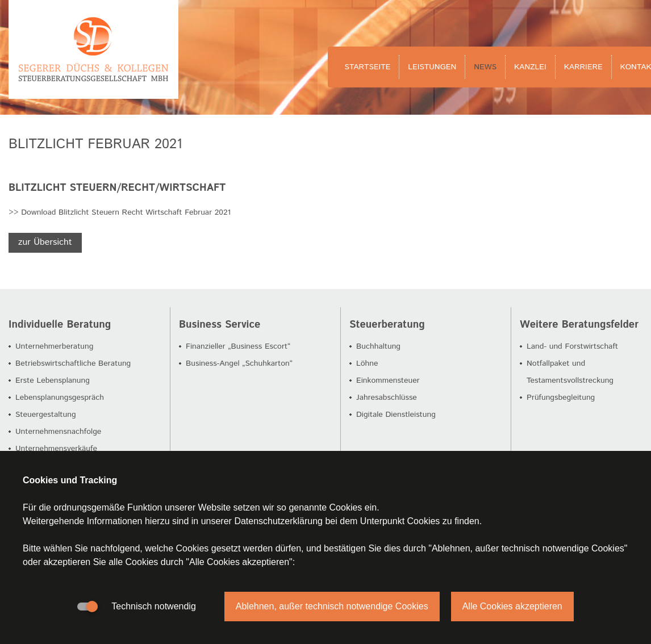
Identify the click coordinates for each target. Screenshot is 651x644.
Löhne (367, 363)
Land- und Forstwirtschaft (572, 346)
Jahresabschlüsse (387, 398)
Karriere (583, 67)
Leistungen (432, 67)
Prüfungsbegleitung (561, 398)
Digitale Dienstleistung (396, 415)
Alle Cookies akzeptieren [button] (512, 606)
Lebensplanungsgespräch (60, 398)
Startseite (368, 67)
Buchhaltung (378, 346)
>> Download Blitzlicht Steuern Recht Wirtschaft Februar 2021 (120, 212)
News (485, 67)
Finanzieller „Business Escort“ (238, 346)
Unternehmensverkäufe (56, 449)
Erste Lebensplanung (53, 380)
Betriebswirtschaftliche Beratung (73, 363)
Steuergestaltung (46, 415)
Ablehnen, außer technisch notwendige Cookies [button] (332, 606)
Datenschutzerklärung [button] (278, 521)
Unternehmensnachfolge (58, 432)
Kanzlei (530, 67)
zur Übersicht (45, 242)
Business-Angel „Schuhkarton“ (239, 363)
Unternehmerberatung (54, 346)
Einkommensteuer (388, 380)
